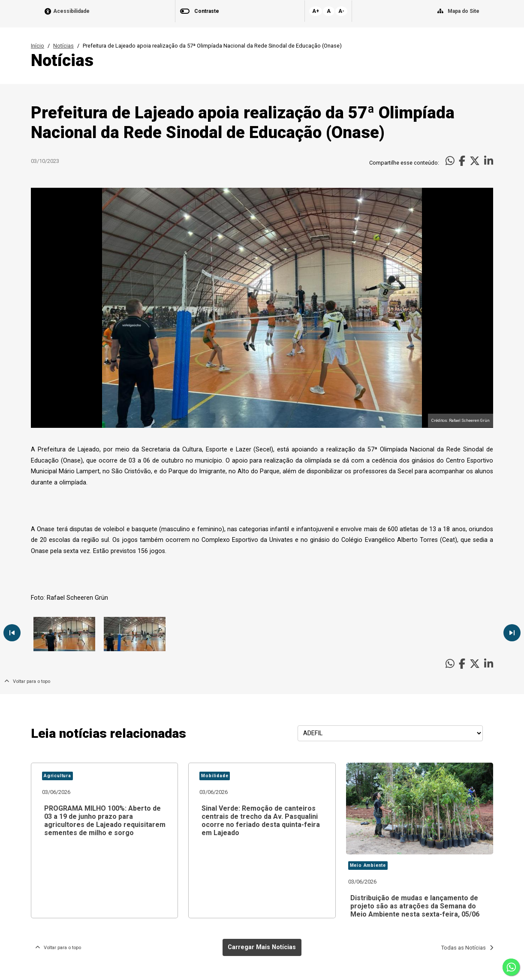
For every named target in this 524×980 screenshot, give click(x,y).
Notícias (63, 46)
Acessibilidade (71, 11)
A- (341, 11)
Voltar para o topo (27, 681)
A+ (316, 11)
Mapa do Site (464, 11)
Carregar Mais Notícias (262, 947)
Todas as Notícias (467, 948)
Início (38, 46)
